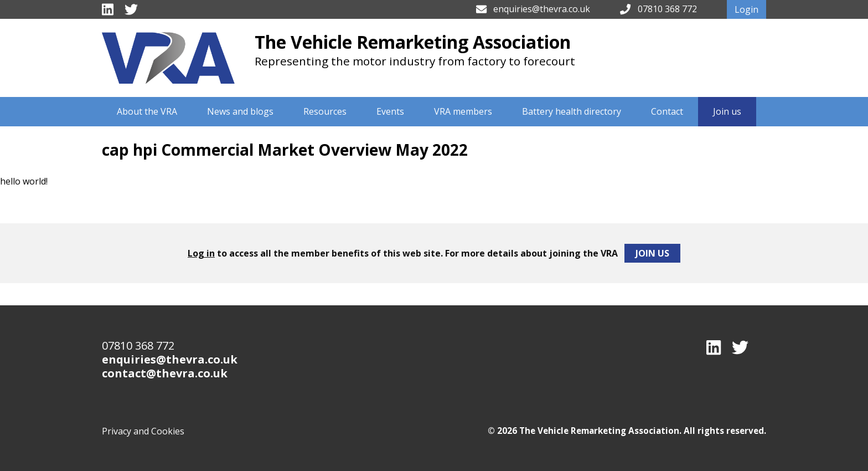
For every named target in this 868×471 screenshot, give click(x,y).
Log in (201, 253)
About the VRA (147, 111)
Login (746, 9)
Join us (727, 111)
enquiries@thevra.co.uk (542, 9)
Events (390, 111)
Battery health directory (572, 111)
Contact (667, 111)
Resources (325, 111)
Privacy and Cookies (143, 431)
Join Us (652, 253)
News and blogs (240, 111)
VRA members (463, 111)
